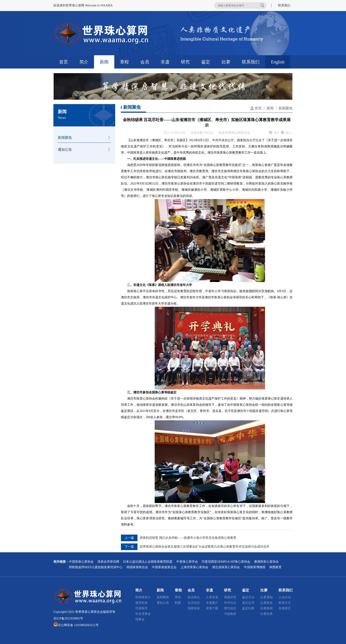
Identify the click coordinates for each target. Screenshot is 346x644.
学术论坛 (230, 603)
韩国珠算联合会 (137, 567)
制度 (178, 603)
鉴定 (206, 62)
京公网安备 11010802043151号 (78, 625)
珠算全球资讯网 (108, 562)
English (278, 62)
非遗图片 (212, 603)
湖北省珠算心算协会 (226, 567)
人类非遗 (212, 597)
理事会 (140, 619)
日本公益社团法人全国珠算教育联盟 (148, 562)
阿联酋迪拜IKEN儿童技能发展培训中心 (96, 567)
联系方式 (285, 603)
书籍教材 (230, 614)
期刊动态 (230, 608)
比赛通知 (267, 597)
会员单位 (194, 597)
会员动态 (194, 603)
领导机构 (141, 603)
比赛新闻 (267, 608)
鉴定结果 (248, 608)
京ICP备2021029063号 (68, 618)
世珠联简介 (143, 597)
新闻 (104, 62)
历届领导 (141, 608)
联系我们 (284, 5)
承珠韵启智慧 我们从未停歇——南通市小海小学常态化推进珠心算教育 (188, 538)
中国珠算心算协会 (81, 562)
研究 (185, 62)
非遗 (165, 62)
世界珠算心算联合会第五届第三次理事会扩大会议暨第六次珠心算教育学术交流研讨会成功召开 (205, 547)
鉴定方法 (248, 597)
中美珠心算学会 (187, 562)
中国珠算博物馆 (255, 567)
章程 (124, 62)
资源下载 (212, 608)
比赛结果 (267, 614)
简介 (84, 62)
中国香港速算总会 (164, 567)
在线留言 (285, 608)
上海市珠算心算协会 (194, 567)
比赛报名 (267, 603)
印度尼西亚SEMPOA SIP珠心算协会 (226, 562)
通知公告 (65, 150)
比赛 (226, 62)
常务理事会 (143, 614)
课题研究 (230, 597)
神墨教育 (275, 567)
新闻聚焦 (65, 138)
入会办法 (285, 597)
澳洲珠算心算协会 (266, 562)
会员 (145, 62)
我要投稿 (194, 608)
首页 (64, 62)
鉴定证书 (248, 603)
